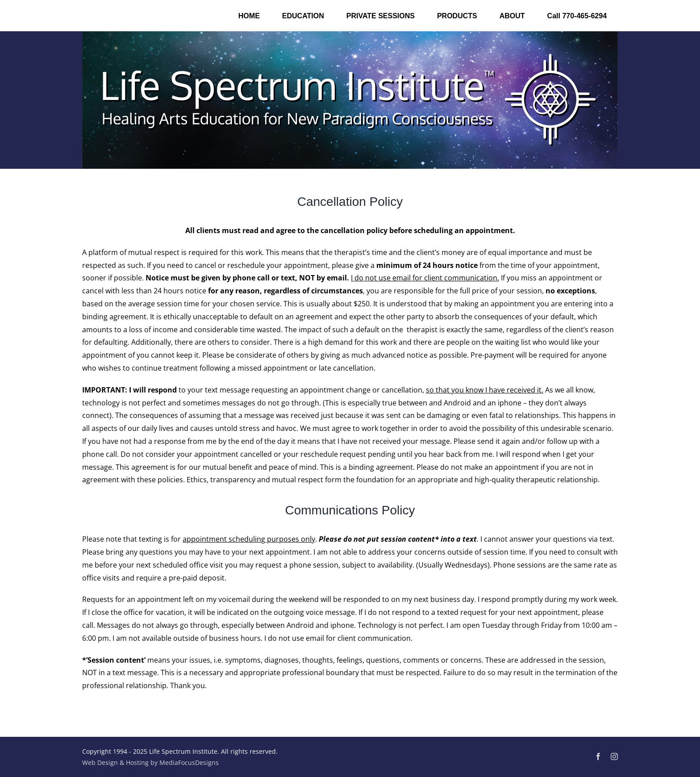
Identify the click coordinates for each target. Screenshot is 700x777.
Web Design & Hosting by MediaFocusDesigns (150, 762)
